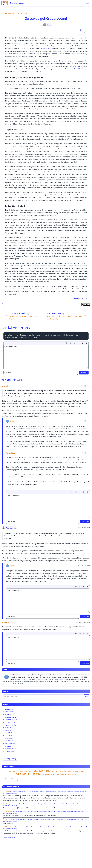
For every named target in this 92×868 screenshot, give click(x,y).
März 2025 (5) (9, 741)
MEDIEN (47, 771)
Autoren (22, 3)
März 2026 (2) (9, 709)
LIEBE (22, 771)
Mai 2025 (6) (9, 736)
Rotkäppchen (59, 679)
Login (88, 3)
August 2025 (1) (10, 728)
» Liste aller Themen (10, 779)
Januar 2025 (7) (9, 746)
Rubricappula (9, 528)
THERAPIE (54, 771)
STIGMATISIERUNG (29, 774)
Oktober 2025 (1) (10, 722)
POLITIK (70, 771)
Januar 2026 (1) (9, 714)
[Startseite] (5, 3)
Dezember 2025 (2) (11, 717)
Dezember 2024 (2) (11, 749)
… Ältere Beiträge (11, 752)
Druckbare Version (80, 298)
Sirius (47, 25)
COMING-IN (12, 771)
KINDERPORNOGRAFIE (60, 774)
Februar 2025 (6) (10, 743)
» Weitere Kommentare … (12, 837)
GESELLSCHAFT (38, 771)
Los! (87, 696)
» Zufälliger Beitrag (10, 759)
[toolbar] (46, 343)
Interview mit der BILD (73, 69)
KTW (18, 771)
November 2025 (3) (11, 720)
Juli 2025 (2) (8, 730)
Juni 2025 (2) (9, 733)
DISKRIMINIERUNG (47, 774)
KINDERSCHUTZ (62, 771)
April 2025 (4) (9, 738)
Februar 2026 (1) (10, 712)
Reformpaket (46, 48)
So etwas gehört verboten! (46, 18)
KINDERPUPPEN (78, 771)
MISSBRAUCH (28, 771)
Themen (13, 3)
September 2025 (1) (11, 725)
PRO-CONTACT (72, 774)
